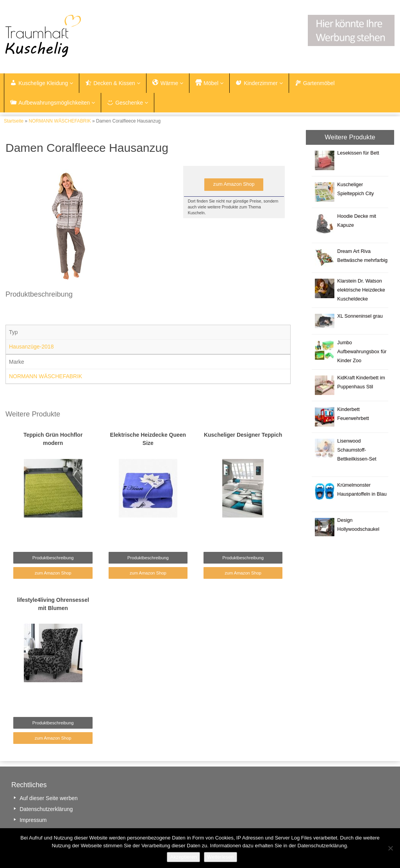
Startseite (14, 121)
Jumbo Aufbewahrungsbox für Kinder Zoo (362, 352)
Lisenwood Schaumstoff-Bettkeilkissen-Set (357, 450)
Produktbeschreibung (53, 558)
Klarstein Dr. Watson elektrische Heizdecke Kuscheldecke (361, 290)
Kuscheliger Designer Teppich (243, 435)
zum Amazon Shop (234, 184)
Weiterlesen (220, 857)
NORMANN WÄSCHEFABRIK (60, 121)
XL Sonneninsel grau (360, 316)
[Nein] (390, 848)
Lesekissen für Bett (358, 153)
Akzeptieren (183, 857)
